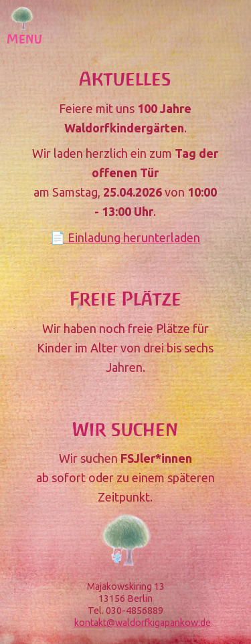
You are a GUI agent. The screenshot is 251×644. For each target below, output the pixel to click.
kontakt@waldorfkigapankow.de (143, 623)
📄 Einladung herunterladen (125, 237)
